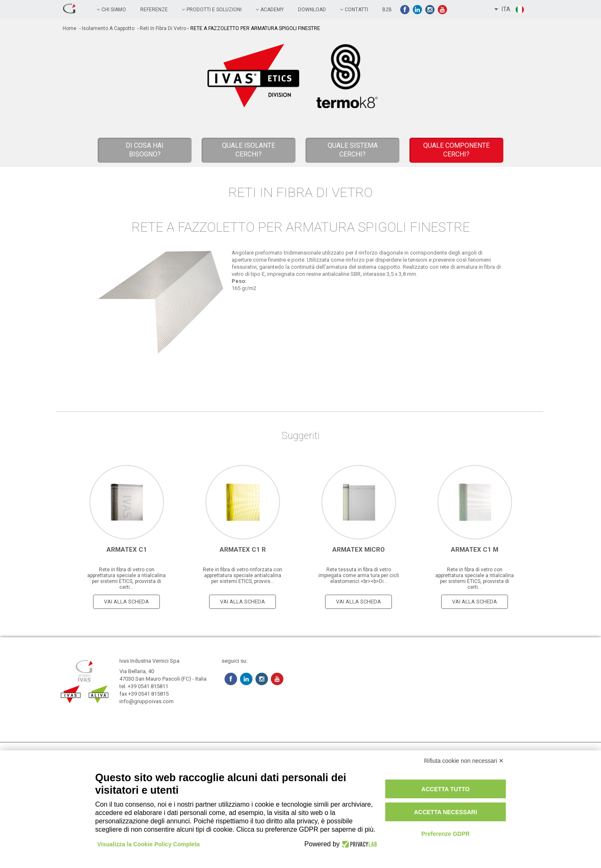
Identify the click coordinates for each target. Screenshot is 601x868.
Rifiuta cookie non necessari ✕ (464, 761)
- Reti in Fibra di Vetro (161, 28)
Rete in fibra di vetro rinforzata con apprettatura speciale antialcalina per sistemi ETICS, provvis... (242, 575)
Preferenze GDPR (445, 834)
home (69, 28)
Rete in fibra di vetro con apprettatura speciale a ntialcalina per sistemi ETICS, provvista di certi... (126, 578)
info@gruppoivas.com (146, 701)
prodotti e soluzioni (212, 10)
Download (312, 10)
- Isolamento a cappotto (106, 28)
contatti (354, 10)
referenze (154, 10)
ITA (510, 10)
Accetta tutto (446, 789)
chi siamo (111, 10)
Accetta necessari (446, 812)
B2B (387, 10)
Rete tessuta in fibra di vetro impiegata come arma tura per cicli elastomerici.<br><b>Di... (359, 575)
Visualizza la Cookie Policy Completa (149, 844)
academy (270, 10)
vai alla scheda (126, 602)
